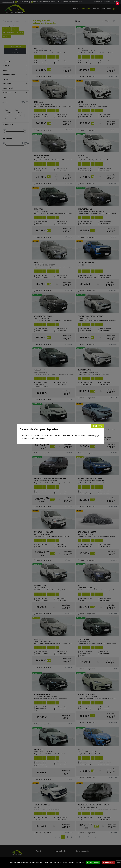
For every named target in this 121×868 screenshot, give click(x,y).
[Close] (118, 3)
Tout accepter (93, 862)
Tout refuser (108, 862)
